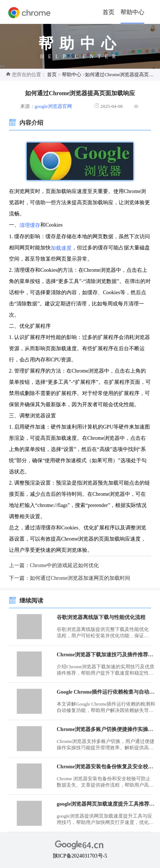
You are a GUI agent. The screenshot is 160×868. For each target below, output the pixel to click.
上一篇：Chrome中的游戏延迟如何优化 (54, 565)
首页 (109, 12)
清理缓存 (30, 225)
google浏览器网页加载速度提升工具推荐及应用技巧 (106, 804)
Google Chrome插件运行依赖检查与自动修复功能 (106, 692)
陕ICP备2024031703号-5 (80, 856)
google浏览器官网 (53, 106)
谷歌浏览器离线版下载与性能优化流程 (101, 617)
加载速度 (61, 248)
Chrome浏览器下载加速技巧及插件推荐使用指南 (106, 655)
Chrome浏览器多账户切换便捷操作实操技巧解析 (106, 729)
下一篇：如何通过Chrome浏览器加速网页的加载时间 (70, 578)
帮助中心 (132, 12)
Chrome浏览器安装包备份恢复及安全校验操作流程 (106, 767)
